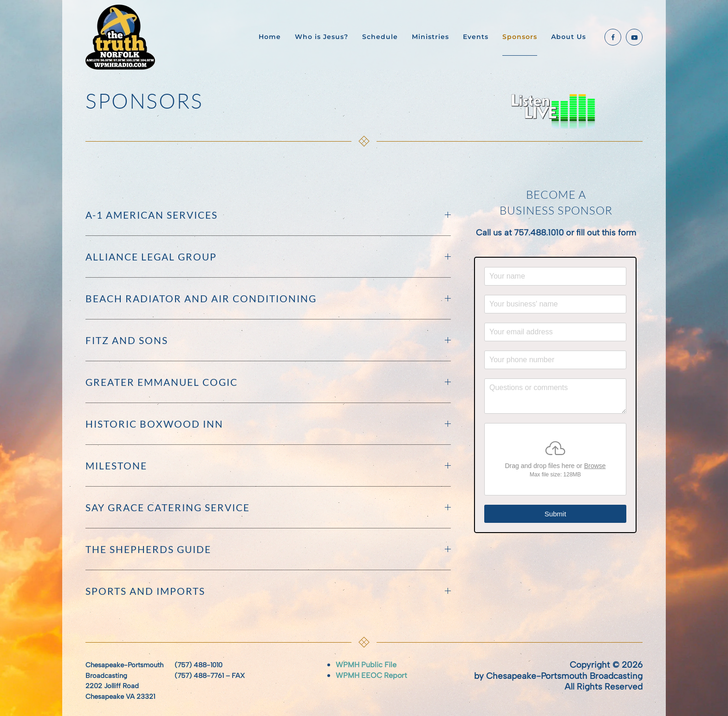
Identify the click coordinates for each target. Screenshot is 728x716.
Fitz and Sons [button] (268, 340)
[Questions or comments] (555, 396)
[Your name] (555, 276)
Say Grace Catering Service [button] (268, 507)
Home (270, 37)
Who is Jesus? (322, 37)
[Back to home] (122, 37)
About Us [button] (569, 37)
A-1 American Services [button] (268, 215)
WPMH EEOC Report (371, 675)
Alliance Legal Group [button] (268, 257)
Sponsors (520, 37)
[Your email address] (555, 332)
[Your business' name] (555, 304)
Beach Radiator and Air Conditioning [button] (268, 298)
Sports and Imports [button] (268, 591)
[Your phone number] (555, 360)
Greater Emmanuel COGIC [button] (268, 382)
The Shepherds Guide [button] (268, 549)
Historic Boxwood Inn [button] (268, 424)
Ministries (430, 37)
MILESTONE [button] (268, 465)
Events (476, 37)
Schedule (380, 37)
